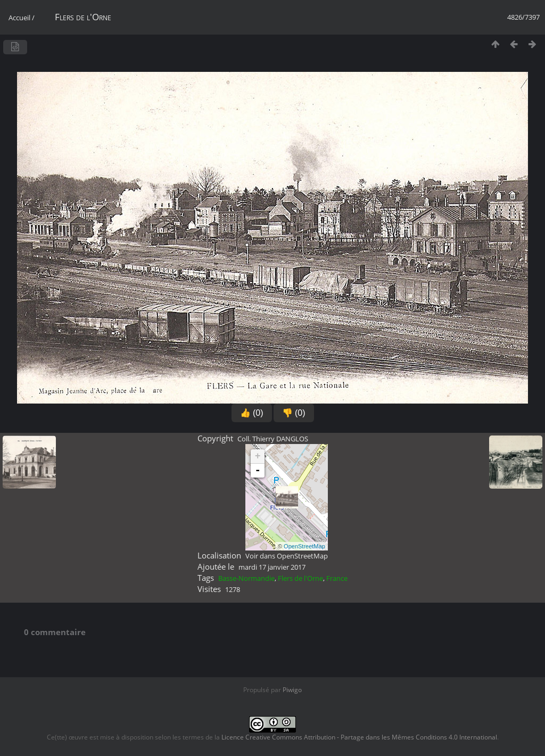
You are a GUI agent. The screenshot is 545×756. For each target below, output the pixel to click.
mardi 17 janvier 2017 (272, 567)
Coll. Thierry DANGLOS (273, 439)
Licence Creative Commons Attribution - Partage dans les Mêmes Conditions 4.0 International (359, 737)
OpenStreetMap (304, 546)
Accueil (19, 18)
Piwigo (292, 690)
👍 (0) (252, 413)
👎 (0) (294, 413)
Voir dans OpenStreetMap (287, 556)
